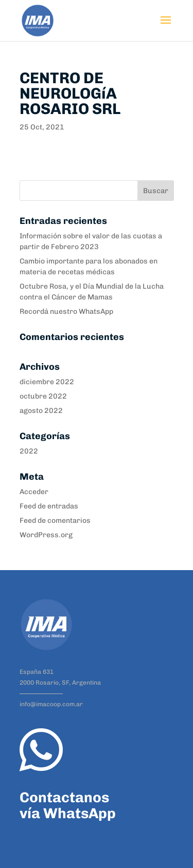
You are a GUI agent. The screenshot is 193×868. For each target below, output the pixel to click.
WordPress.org (46, 535)
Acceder (34, 492)
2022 (29, 451)
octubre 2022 (43, 396)
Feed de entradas (49, 506)
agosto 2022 (41, 411)
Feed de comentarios (55, 521)
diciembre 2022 (47, 382)
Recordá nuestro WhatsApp (66, 312)
